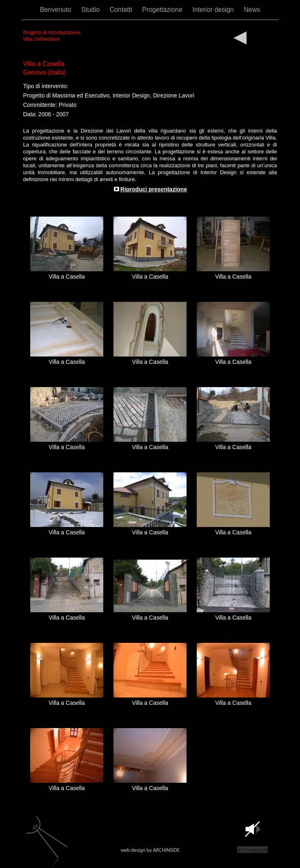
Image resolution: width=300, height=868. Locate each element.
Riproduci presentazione (154, 189)
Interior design (214, 10)
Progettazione (163, 10)
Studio (91, 10)
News (252, 10)
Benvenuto (57, 10)
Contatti (122, 10)
